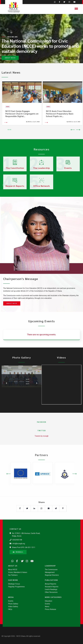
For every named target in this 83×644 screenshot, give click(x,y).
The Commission (51, 570)
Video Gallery (13, 607)
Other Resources (51, 592)
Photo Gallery (13, 604)
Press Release (50, 609)
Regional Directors (52, 575)
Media (11, 597)
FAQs (10, 609)
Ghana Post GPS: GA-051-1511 (24, 547)
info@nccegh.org (19, 544)
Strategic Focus (14, 584)
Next (78, 130)
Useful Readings (51, 589)
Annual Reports (51, 584)
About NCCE (12, 303)
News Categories (53, 597)
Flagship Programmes (16, 587)
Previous (73, 130)
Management (50, 572)
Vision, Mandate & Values (18, 572)
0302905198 (17, 540)
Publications (51, 580)
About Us (13, 566)
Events (11, 601)
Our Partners (13, 575)
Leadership (50, 566)
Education (48, 601)
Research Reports (52, 587)
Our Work (13, 580)
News (47, 607)
